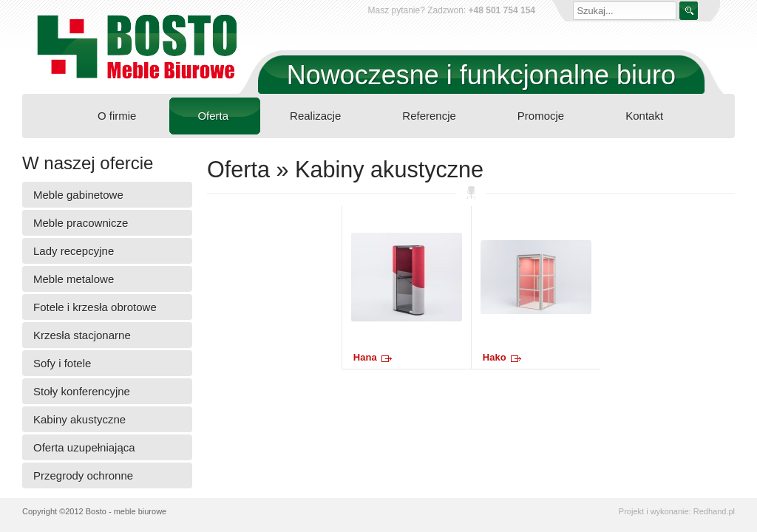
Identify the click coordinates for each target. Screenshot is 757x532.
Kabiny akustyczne (79, 419)
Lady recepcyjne (74, 251)
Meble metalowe (74, 279)
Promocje (541, 116)
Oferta (213, 116)
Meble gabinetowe (78, 195)
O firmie (117, 116)
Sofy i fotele (62, 363)
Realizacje (315, 116)
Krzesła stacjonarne (82, 335)
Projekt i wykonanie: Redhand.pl (677, 511)
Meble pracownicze (81, 223)
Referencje (429, 116)
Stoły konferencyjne (82, 391)
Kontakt (644, 116)
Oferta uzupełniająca (84, 447)
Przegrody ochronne (83, 475)
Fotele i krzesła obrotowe (95, 307)
